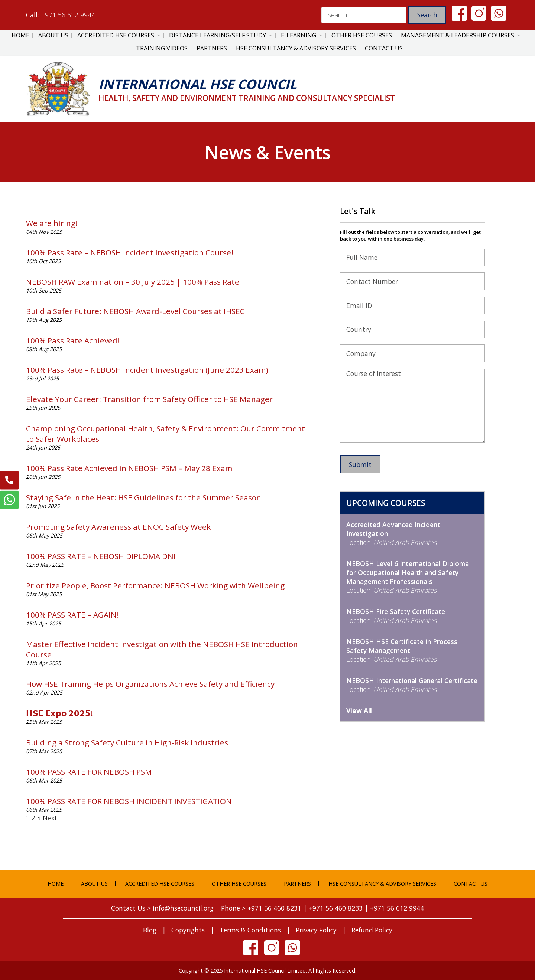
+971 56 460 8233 (336, 908)
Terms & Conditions (250, 930)
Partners (212, 48)
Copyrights (188, 930)
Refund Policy (372, 930)
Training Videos (162, 48)
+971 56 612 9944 (68, 15)
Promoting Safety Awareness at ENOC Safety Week (118, 527)
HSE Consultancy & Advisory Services (296, 48)
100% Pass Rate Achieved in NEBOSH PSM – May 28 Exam (129, 468)
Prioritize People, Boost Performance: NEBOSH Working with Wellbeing (155, 585)
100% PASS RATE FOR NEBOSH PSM (89, 772)
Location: (393, 533)
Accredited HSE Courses (116, 35)
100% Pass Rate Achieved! (73, 340)
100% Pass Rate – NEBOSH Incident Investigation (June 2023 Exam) (147, 370)
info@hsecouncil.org (183, 908)
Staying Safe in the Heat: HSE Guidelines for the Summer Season (144, 497)
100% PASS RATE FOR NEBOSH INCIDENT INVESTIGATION (129, 801)
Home (20, 35)
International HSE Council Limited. (265, 971)
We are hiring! (52, 223)
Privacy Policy (316, 930)
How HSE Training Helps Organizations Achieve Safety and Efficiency (150, 684)
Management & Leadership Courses (458, 35)
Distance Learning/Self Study (218, 35)
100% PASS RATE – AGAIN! (72, 615)
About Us (53, 35)
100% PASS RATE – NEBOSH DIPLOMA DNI (101, 556)
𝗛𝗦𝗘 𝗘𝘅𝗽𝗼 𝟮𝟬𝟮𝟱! (59, 713)
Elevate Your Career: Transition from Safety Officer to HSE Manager (149, 399)
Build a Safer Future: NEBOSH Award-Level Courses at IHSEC (135, 311)
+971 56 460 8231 (274, 908)
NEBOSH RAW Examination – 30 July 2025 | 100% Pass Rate (133, 282)
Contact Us (384, 48)
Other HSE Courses (362, 35)
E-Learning (299, 35)
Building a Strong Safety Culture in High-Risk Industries (127, 742)
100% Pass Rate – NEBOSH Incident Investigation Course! (130, 252)
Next (50, 818)
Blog (150, 930)
